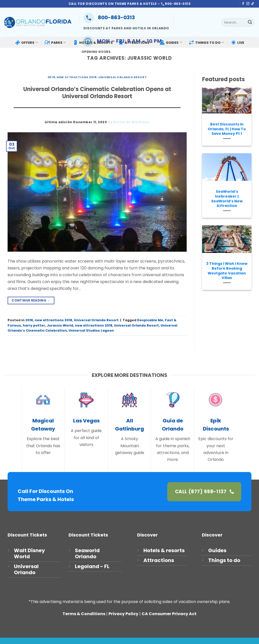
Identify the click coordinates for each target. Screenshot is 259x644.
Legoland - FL (92, 566)
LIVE (238, 42)
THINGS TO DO (206, 42)
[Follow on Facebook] (243, 4)
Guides (217, 550)
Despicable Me (150, 320)
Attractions (159, 560)
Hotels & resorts (164, 550)
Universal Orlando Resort (123, 77)
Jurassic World (60, 325)
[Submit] (250, 23)
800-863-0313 (109, 17)
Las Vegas (86, 421)
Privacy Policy (123, 614)
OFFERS (26, 42)
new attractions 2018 (77, 77)
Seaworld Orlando (87, 553)
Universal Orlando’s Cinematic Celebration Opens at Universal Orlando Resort (97, 93)
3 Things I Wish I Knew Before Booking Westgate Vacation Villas (227, 271)
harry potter (34, 325)
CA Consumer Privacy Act (169, 614)
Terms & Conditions (84, 614)
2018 (51, 77)
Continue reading (31, 300)
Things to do (224, 560)
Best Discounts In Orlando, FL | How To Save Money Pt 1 (227, 129)
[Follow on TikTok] (253, 4)
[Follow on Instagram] (248, 4)
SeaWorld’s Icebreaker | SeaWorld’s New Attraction (227, 199)
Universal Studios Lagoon (91, 330)
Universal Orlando (26, 569)
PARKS (55, 42)
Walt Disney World (29, 553)
